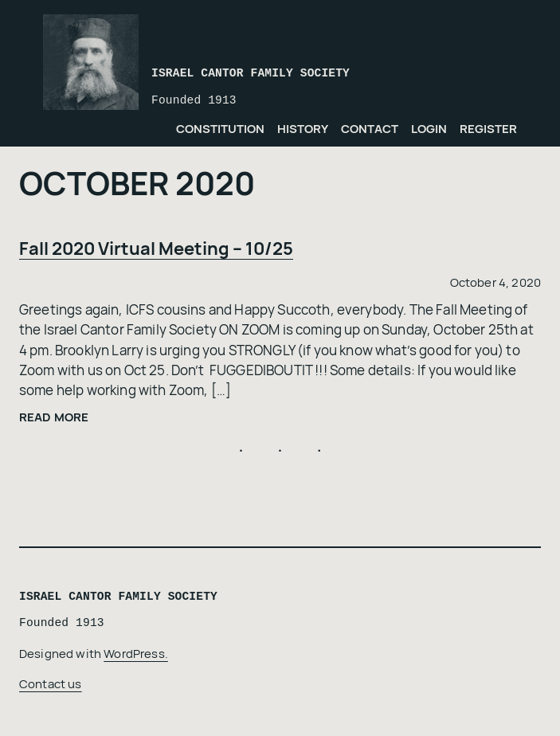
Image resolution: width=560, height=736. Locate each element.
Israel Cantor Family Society (251, 73)
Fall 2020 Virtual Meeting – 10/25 (156, 248)
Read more (54, 417)
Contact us (51, 683)
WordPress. (136, 653)
